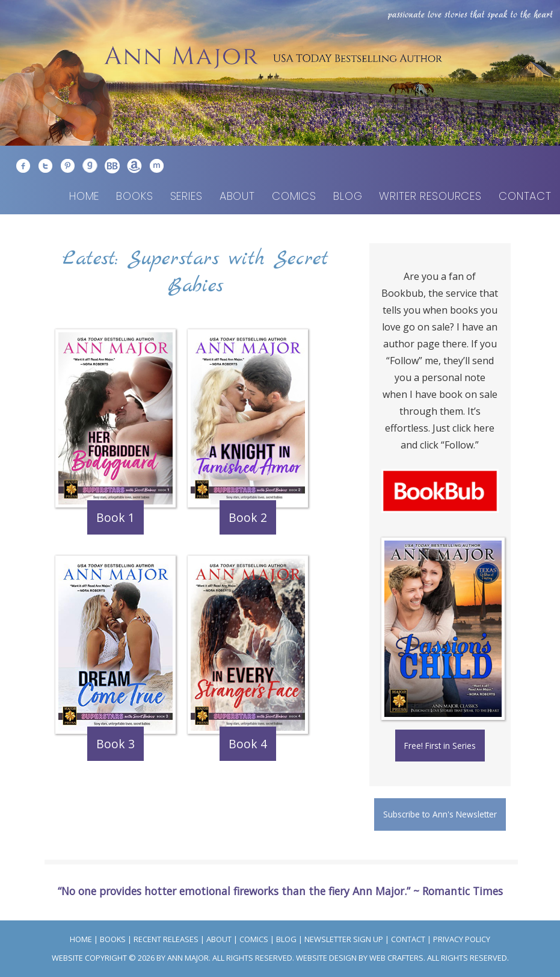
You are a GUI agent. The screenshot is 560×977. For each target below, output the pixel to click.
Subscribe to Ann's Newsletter (440, 814)
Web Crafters (396, 958)
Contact (525, 196)
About (237, 196)
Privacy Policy (462, 939)
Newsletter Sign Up (344, 939)
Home (84, 196)
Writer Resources (430, 196)
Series (186, 196)
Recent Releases (166, 939)
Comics (294, 196)
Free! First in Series (440, 746)
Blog (348, 196)
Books (134, 196)
